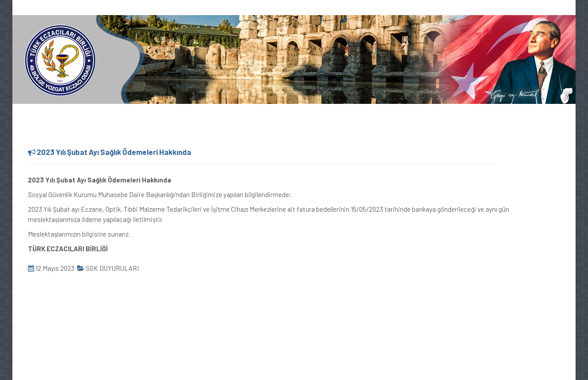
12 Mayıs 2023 (51, 268)
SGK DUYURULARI (108, 268)
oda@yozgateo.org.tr (104, 8)
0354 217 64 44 (40, 8)
